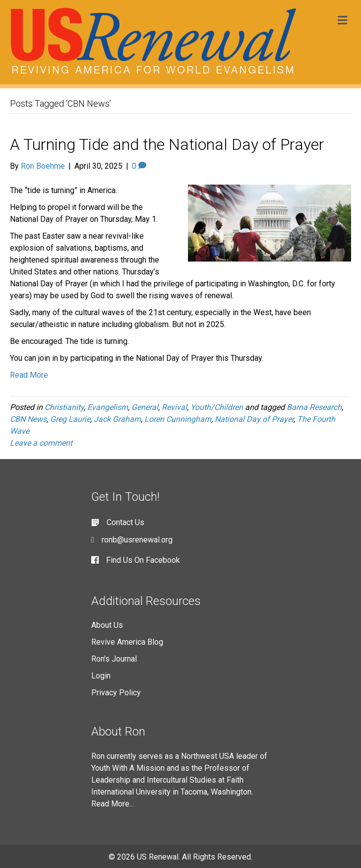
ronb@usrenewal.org (137, 540)
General (145, 407)
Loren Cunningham (178, 419)
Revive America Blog (127, 642)
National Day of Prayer (254, 419)
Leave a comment (41, 443)
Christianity (64, 407)
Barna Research (314, 407)
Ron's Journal (114, 659)
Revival (174, 407)
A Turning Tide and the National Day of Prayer (167, 144)
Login (101, 676)
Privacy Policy (116, 693)
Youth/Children (217, 407)
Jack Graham (117, 419)
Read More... (113, 804)
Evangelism (108, 407)
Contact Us (125, 522)
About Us (107, 625)
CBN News (28, 419)
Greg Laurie (70, 419)
